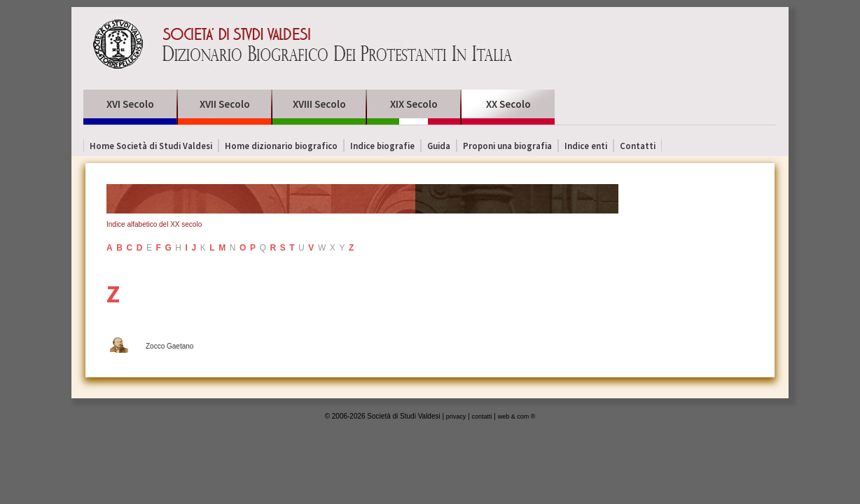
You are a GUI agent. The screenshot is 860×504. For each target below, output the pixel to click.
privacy (456, 416)
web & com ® (517, 416)
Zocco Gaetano (169, 346)
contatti (482, 416)
